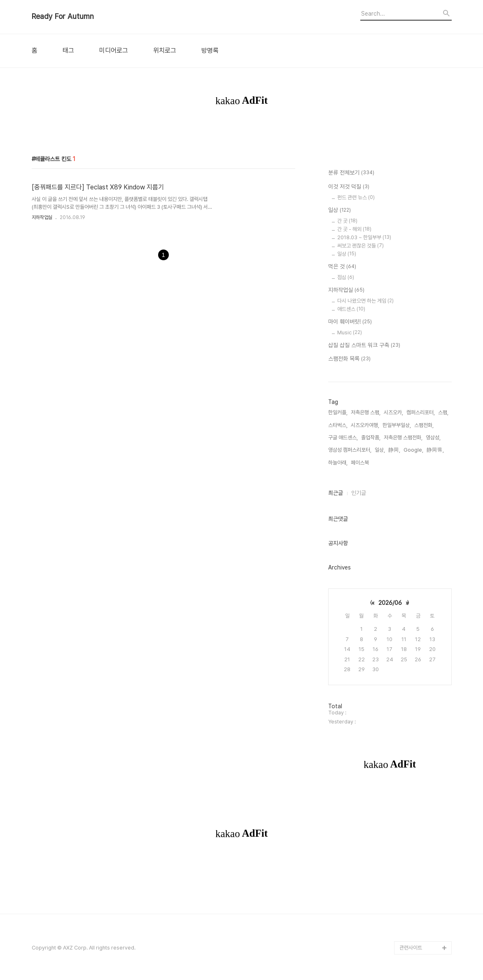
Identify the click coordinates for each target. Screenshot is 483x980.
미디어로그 (114, 51)
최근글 (336, 493)
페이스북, (360, 463)
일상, (380, 450)
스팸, (443, 412)
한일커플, (338, 412)
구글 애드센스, (343, 437)
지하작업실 (42, 217)
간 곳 (347, 221)
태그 (68, 51)
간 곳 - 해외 (354, 229)
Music (350, 332)
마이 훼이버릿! (350, 322)
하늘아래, (338, 463)
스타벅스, (338, 425)
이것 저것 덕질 (349, 187)
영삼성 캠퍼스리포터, (350, 450)
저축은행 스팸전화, (403, 437)
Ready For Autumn (63, 16)
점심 (346, 277)
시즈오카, (393, 412)
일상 (339, 210)
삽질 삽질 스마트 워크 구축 (364, 345)
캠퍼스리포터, (421, 412)
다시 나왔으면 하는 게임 (365, 301)
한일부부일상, (397, 425)
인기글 (359, 493)
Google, (413, 450)
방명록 (210, 51)
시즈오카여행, (365, 425)
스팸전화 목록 (349, 359)
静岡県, (435, 450)
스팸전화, (424, 425)
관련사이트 (411, 948)
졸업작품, (371, 437)
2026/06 (390, 603)
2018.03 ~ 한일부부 (364, 237)
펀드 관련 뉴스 (356, 197)
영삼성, (433, 437)
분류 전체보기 (351, 173)
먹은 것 (342, 267)
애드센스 (351, 309)
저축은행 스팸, (366, 412)
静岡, (394, 450)
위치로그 (165, 51)
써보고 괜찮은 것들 (360, 246)
